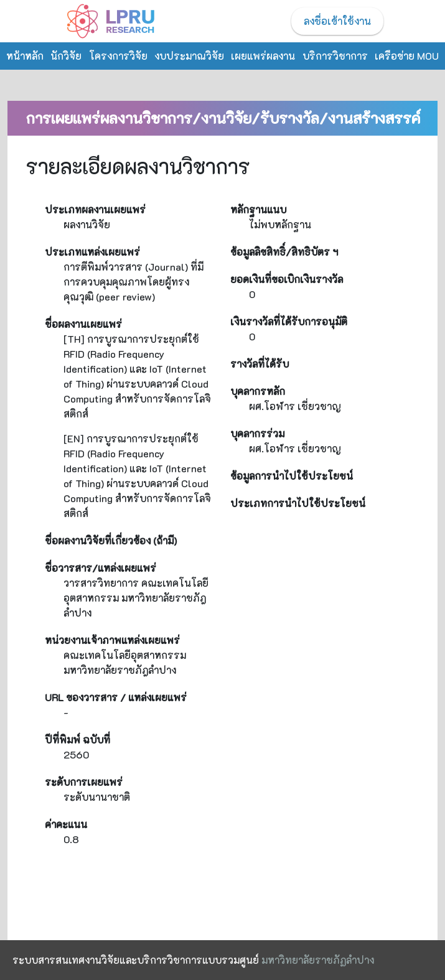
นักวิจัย (66, 56)
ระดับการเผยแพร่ (84, 782)
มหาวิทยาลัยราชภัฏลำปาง (318, 960)
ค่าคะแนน (66, 824)
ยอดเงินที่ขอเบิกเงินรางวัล (287, 279)
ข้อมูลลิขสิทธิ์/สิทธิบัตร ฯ (284, 252)
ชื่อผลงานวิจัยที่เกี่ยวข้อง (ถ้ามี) (111, 540)
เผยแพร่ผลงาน (263, 56)
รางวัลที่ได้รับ (260, 364)
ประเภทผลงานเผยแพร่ (95, 209)
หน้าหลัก (25, 56)
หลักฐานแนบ (258, 209)
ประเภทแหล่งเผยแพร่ (92, 252)
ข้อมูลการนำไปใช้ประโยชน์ (292, 476)
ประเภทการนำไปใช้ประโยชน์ (298, 503)
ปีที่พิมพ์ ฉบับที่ (77, 740)
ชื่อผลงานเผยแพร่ (83, 324)
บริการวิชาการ (335, 56)
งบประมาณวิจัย (189, 56)
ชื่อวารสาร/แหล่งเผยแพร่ (101, 568)
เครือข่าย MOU (407, 56)
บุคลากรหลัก (258, 391)
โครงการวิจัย (118, 56)
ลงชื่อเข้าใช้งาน (337, 21)
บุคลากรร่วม (257, 433)
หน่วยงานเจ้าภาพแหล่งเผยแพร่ (112, 640)
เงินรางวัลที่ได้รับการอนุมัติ (289, 321)
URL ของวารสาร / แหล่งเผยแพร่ (116, 697)
